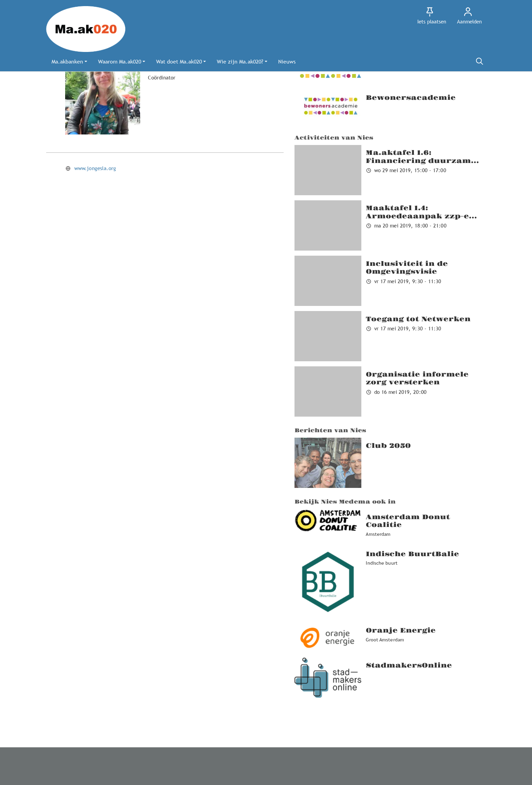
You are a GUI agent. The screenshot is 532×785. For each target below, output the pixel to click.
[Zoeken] (479, 61)
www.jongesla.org (95, 168)
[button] (69, 61)
